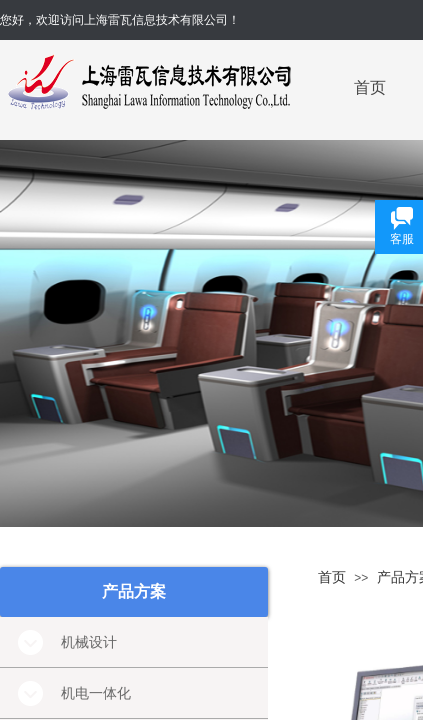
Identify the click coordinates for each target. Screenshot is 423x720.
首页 (370, 87)
